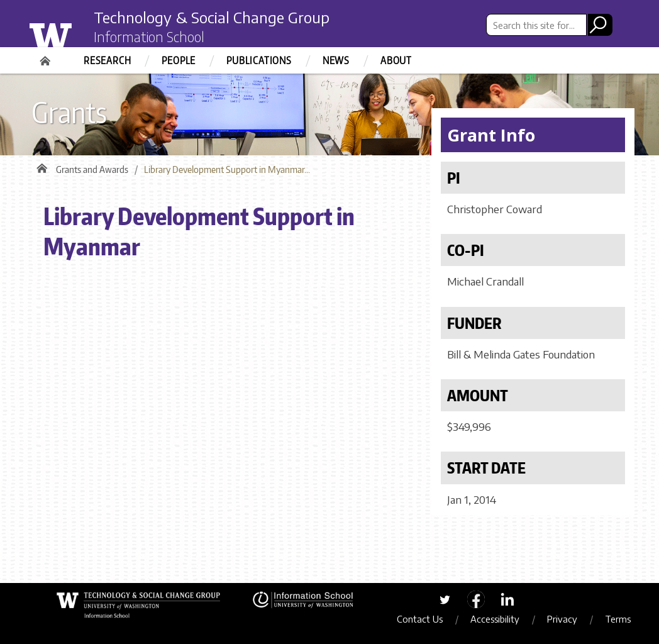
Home (47, 57)
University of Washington (76, 33)
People (179, 60)
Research (107, 60)
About (396, 60)
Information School (149, 36)
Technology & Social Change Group (212, 17)
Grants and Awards (92, 169)
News (336, 60)
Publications (259, 60)
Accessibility (495, 619)
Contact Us (420, 619)
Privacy (562, 619)
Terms (618, 619)
